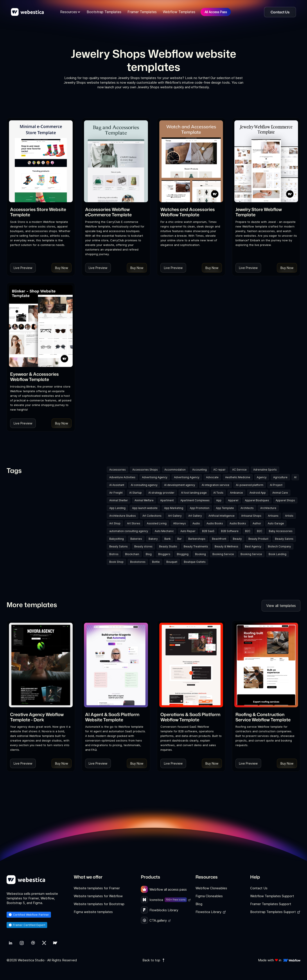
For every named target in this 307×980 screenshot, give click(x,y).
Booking (200, 554)
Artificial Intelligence (222, 516)
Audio (196, 523)
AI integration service (215, 485)
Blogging (183, 554)
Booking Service (223, 554)
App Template (225, 508)
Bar (180, 539)
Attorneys (180, 523)
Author (257, 523)
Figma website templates (93, 912)
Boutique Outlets (195, 562)
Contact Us (259, 888)
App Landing (117, 508)
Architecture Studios (123, 516)
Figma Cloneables (209, 896)
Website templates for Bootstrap (99, 904)
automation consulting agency (129, 531)
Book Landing (277, 554)
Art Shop (115, 523)
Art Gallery (175, 516)
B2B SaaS (208, 531)
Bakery (153, 539)
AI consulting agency (144, 485)
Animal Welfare (144, 500)
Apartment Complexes (195, 500)
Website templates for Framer (97, 888)
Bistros (114, 554)
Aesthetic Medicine (238, 477)
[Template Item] (41, 161)
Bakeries (136, 539)
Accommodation (175, 470)
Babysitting (117, 539)
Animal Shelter (119, 500)
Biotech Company (279, 546)
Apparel (233, 500)
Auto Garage (276, 523)
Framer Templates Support (271, 904)
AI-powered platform (250, 485)
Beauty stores (143, 546)
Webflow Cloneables (211, 888)
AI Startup (136, 493)
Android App (258, 493)
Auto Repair (188, 531)
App (219, 500)
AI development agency (180, 485)
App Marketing (174, 508)
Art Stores (134, 523)
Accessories (118, 470)
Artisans (273, 516)
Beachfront (219, 539)
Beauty (237, 539)
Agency (262, 477)
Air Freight (116, 493)
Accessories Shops (145, 470)
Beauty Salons (284, 539)
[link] (41, 212)
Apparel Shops (285, 500)
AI (295, 477)
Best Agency (253, 546)
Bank (168, 539)
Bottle (156, 562)
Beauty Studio (168, 546)
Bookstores (138, 562)
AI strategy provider (161, 493)
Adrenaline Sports (265, 470)
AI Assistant (117, 485)
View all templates (281, 606)
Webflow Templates (179, 12)
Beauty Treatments (196, 546)
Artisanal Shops (251, 516)
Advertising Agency (155, 477)
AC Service (239, 470)
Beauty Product (258, 539)
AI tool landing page (194, 493)
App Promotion (200, 508)
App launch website (145, 508)
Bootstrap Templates (104, 12)
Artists (289, 516)
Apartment (167, 500)
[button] (70, 12)
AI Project (276, 485)
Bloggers (164, 554)
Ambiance (236, 493)
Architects (247, 508)
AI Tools (218, 493)
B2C (248, 531)
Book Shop (116, 562)
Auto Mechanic (164, 531)
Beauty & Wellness (226, 546)
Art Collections (152, 516)
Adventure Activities (122, 477)
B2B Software (230, 531)
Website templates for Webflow (98, 896)
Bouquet (172, 562)
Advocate (212, 477)
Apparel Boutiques (257, 500)
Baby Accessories (281, 531)
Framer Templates (142, 12)
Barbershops (197, 539)
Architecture (268, 508)
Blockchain (132, 554)
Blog (149, 554)
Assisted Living (157, 523)
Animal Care (280, 493)
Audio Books (215, 523)
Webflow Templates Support (272, 896)
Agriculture (280, 477)
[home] (27, 12)
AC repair (219, 470)
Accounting (199, 470)
